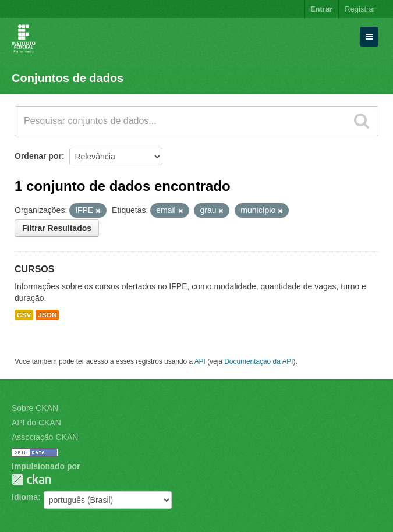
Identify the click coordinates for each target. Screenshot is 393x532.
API (200, 361)
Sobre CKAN (35, 408)
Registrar (360, 9)
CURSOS (34, 269)
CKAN (31, 479)
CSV (24, 315)
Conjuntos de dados (68, 78)
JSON (47, 315)
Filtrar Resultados (57, 228)
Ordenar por (38, 156)
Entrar (321, 9)
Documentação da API (259, 361)
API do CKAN (36, 423)
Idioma (25, 497)
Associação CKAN (45, 437)
